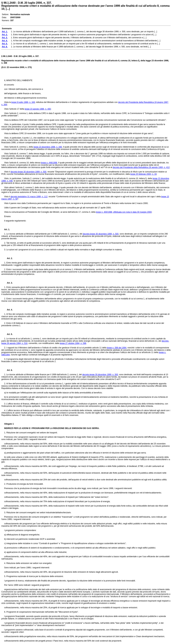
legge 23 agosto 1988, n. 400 (38, 109)
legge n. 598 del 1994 (117, 348)
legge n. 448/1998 (49, 163)
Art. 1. (7, 229)
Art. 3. (8, 283)
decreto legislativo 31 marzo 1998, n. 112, (29, 197)
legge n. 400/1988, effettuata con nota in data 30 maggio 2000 (124, 212)
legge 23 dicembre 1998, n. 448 (48, 147)
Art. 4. (8, 310)
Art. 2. (8, 258)
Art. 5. (8, 334)
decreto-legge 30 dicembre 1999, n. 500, (29, 172)
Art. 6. (8, 370)
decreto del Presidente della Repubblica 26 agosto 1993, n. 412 (141, 167)
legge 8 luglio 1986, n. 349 (23, 102)
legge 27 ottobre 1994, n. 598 (73, 343)
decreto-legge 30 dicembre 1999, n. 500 (101, 234)
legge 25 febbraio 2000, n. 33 (143, 174)
